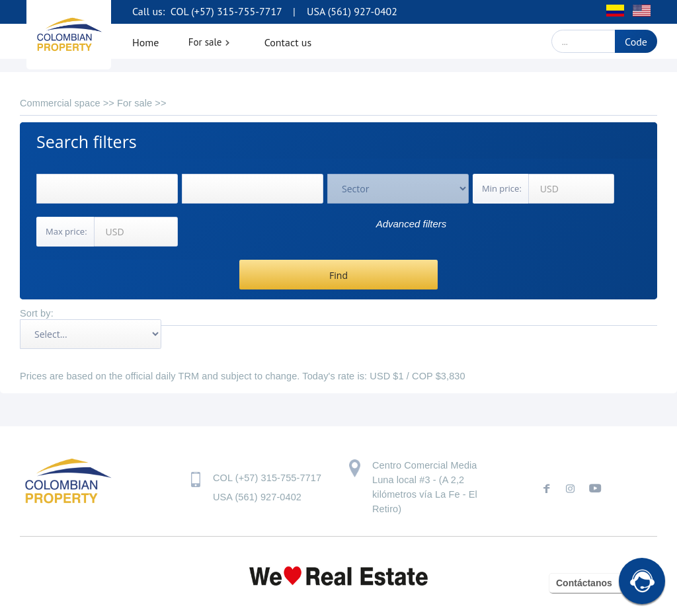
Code (636, 42)
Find (338, 275)
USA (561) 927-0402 (352, 11)
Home (145, 42)
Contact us (288, 42)
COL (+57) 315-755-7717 (225, 11)
